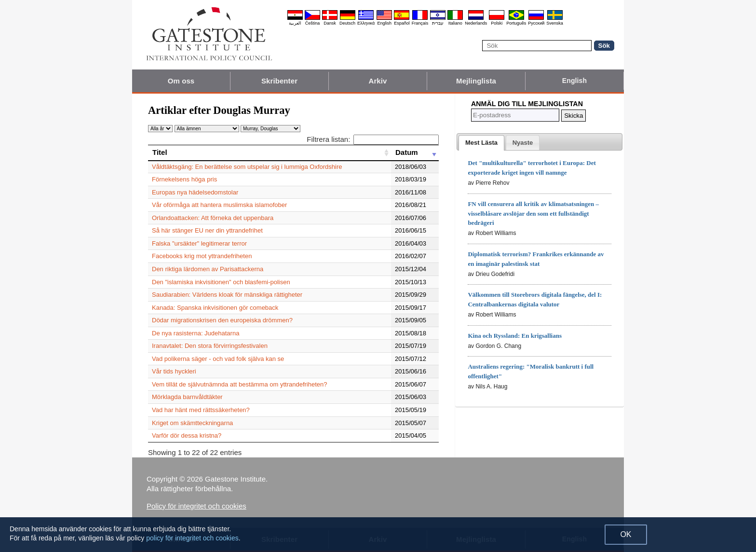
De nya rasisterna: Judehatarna (196, 333)
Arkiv (378, 81)
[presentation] (481, 143)
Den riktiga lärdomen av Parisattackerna (208, 269)
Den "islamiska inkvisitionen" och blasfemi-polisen (221, 282)
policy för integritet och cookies (192, 538)
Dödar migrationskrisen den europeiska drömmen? (222, 320)
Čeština (313, 23)
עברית (438, 23)
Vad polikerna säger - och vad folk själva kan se (218, 359)
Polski (497, 23)
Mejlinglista (476, 81)
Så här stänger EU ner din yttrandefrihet (207, 230)
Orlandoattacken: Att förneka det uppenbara (213, 218)
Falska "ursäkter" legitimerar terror (199, 243)
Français (420, 23)
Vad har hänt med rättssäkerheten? (201, 410)
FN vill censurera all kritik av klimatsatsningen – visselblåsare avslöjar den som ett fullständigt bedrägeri (533, 214)
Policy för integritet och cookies (196, 506)
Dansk (330, 23)
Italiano (455, 23)
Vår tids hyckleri (174, 371)
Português (516, 23)
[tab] (481, 143)
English (384, 23)
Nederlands (476, 23)
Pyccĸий (536, 23)
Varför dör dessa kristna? (187, 435)
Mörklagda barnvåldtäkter (187, 397)
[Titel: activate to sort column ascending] (270, 152)
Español (402, 23)
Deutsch (347, 23)
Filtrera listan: (373, 139)
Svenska (555, 23)
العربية (295, 23)
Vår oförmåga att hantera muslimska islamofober (219, 205)
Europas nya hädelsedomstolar (195, 192)
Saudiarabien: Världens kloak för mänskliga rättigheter (227, 295)
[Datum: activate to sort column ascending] (415, 152)
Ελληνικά (366, 23)
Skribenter (279, 81)
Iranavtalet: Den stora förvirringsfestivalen (210, 346)
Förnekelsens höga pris (184, 179)
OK (626, 534)
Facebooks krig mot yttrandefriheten (202, 256)
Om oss (181, 81)
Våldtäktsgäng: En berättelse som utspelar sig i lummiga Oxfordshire (247, 167)
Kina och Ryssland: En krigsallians (515, 336)
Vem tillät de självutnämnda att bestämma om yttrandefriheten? (239, 384)
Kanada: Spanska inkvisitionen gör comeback (215, 308)
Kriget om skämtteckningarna (192, 423)
